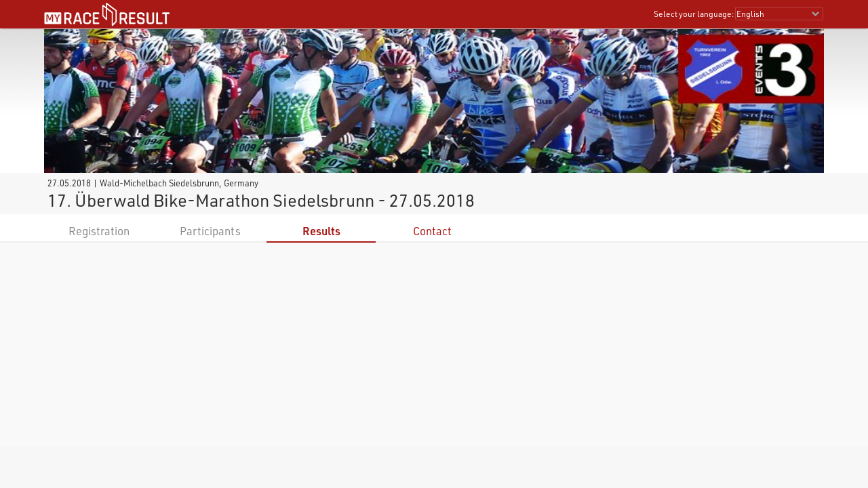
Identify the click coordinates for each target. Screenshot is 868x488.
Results (321, 231)
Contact (432, 231)
